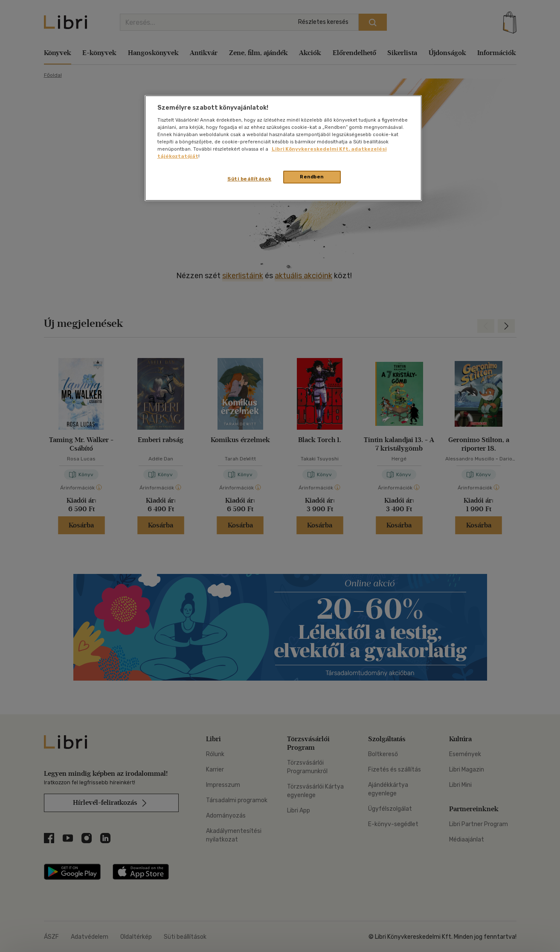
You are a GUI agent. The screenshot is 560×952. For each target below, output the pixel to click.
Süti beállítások (249, 179)
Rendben (312, 177)
